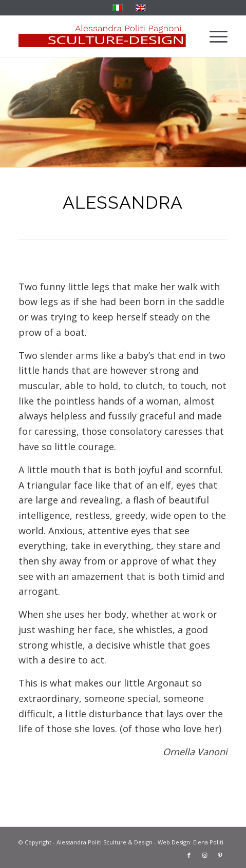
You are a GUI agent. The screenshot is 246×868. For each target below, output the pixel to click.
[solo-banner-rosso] (102, 36)
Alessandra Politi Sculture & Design (105, 842)
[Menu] (213, 36)
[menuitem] (213, 36)
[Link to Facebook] (189, 855)
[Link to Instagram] (204, 855)
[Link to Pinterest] (220, 855)
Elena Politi (208, 842)
